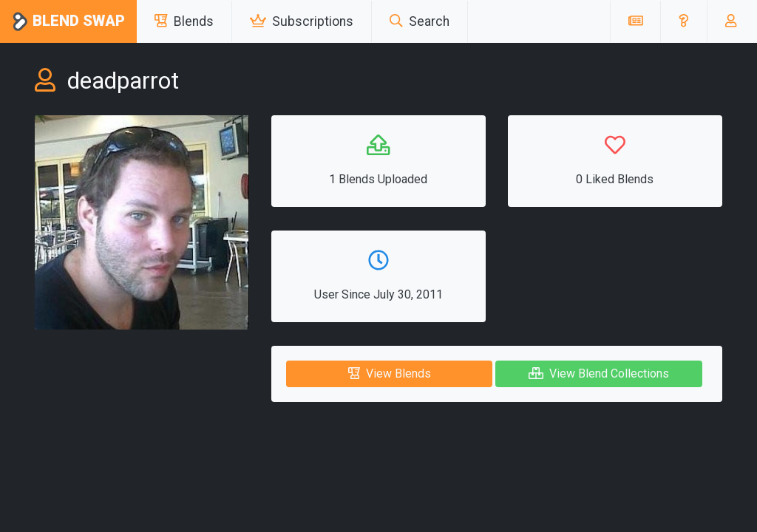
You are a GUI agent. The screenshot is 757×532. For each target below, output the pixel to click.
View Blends (390, 374)
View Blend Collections (599, 374)
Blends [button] (184, 21)
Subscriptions (302, 21)
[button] (683, 21)
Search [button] (420, 21)
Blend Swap (68, 22)
